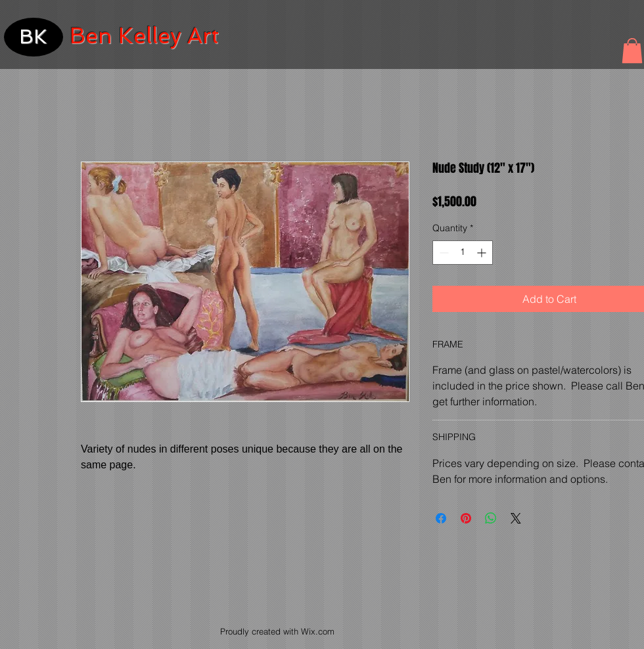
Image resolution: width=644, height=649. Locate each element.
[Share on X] (516, 518)
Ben (91, 36)
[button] (632, 51)
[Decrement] (443, 253)
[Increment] (483, 253)
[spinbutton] (463, 253)
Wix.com (318, 631)
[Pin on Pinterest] (466, 518)
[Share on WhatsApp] (491, 518)
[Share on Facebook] (441, 518)
